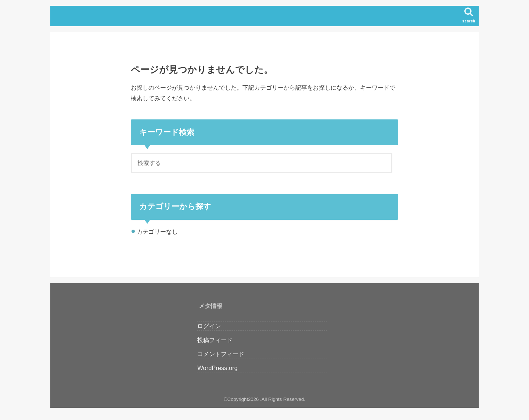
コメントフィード (221, 354)
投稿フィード (215, 340)
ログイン (209, 326)
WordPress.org (217, 368)
